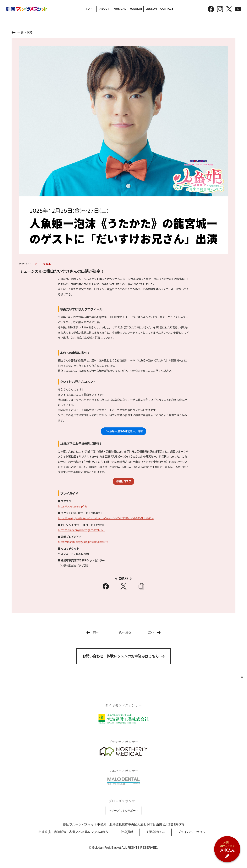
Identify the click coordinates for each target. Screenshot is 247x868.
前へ (96, 632)
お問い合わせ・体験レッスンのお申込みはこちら (121, 656)
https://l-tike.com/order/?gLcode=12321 (81, 530)
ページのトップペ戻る (242, 677)
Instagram (220, 9)
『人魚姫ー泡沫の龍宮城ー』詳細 (123, 431)
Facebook (211, 9)
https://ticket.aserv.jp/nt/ (72, 506)
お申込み (227, 847)
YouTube (238, 9)
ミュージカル (43, 264)
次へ (151, 632)
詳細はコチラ (123, 481)
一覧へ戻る (25, 32)
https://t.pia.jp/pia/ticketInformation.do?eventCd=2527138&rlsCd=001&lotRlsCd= (106, 518)
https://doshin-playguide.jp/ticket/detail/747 (84, 542)
